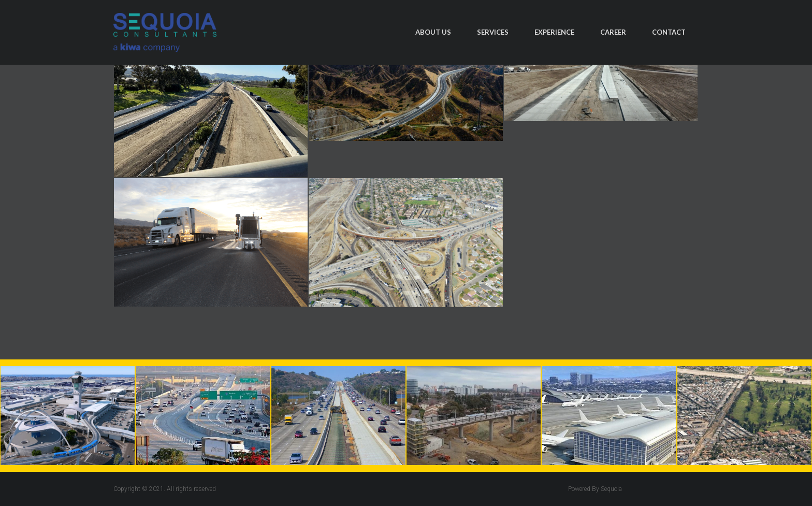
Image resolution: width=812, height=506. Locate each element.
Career (613, 32)
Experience (554, 32)
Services (493, 32)
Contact (669, 32)
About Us (433, 32)
